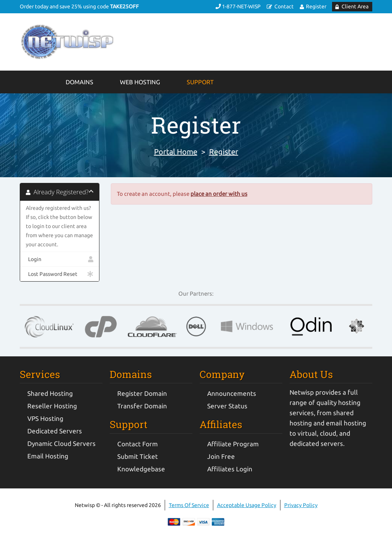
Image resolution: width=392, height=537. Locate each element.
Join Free (221, 456)
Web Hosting (140, 82)
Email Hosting (48, 456)
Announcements (232, 393)
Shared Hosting (50, 393)
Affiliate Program (233, 444)
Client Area (355, 6)
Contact (284, 6)
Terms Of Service (189, 505)
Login (60, 259)
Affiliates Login (230, 469)
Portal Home (176, 152)
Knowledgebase (141, 469)
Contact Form (138, 444)
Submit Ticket (138, 456)
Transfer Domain (142, 406)
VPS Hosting (45, 418)
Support (200, 82)
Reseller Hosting (52, 406)
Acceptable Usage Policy (247, 505)
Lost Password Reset (60, 274)
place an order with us (219, 194)
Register (316, 6)
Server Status (227, 406)
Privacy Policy (301, 505)
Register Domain (142, 393)
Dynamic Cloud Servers (61, 443)
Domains (80, 82)
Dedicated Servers (55, 431)
